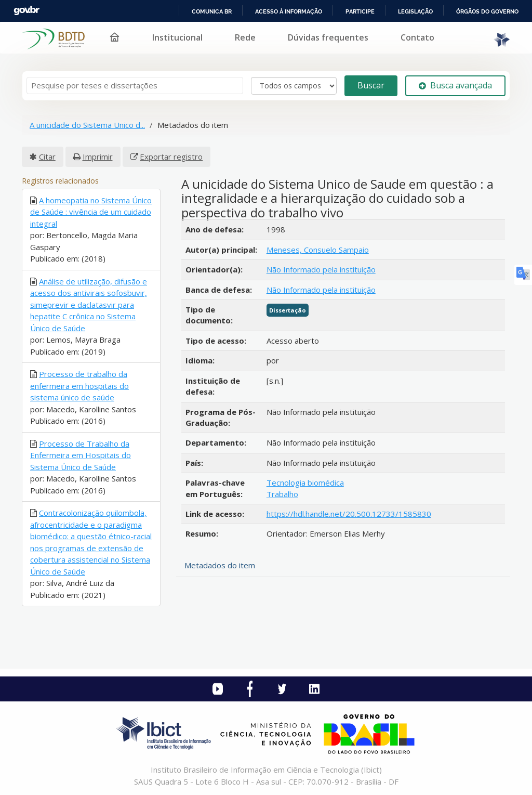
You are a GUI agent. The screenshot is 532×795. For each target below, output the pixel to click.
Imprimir (98, 157)
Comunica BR (212, 11)
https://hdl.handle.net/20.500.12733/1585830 (349, 514)
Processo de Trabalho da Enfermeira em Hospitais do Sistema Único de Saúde (81, 455)
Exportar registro (171, 157)
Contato (417, 37)
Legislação (415, 11)
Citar (47, 157)
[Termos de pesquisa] (135, 86)
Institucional (177, 37)
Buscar (371, 85)
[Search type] (294, 86)
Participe (360, 11)
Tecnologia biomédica (305, 483)
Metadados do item (220, 565)
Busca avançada (455, 85)
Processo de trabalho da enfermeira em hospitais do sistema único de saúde (79, 386)
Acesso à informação (289, 11)
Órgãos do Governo (487, 11)
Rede (245, 37)
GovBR (26, 11)
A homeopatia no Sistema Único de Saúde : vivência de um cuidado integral (91, 212)
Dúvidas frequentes (328, 37)
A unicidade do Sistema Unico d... (87, 125)
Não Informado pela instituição (321, 269)
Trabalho (282, 494)
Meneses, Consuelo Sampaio (318, 250)
